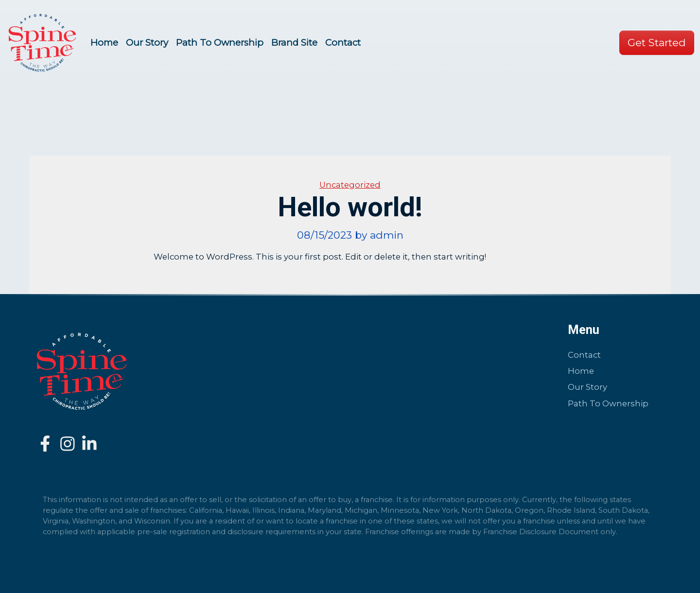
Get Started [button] (657, 43)
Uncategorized (350, 185)
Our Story (147, 43)
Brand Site (294, 43)
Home (104, 43)
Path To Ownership (220, 43)
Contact (343, 43)
